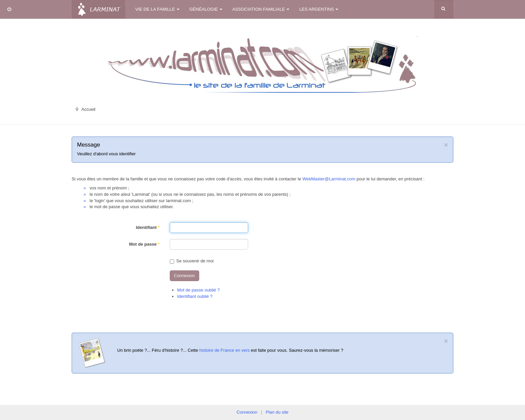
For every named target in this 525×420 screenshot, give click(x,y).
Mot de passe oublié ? (198, 290)
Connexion (184, 276)
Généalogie (206, 9)
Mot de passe (144, 244)
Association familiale (261, 9)
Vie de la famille (157, 9)
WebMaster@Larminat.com (329, 179)
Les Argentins (319, 9)
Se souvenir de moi (192, 261)
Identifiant (148, 227)
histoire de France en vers (224, 350)
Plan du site (277, 412)
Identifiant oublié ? (195, 296)
